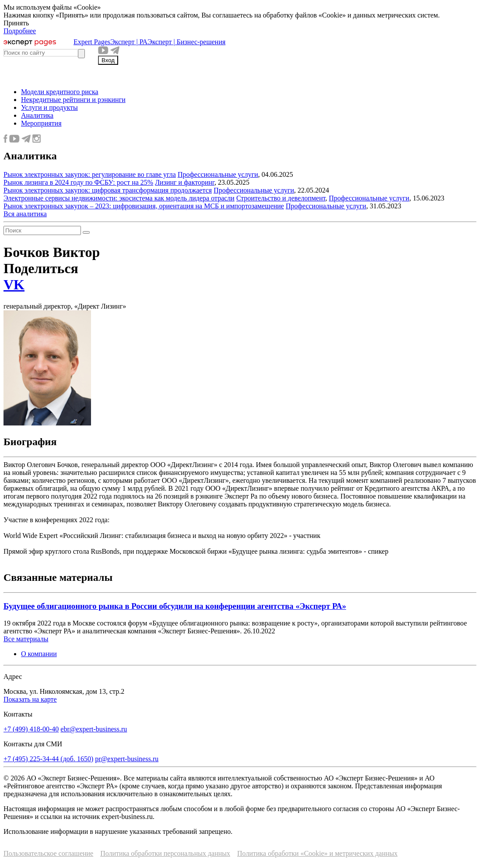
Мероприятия (41, 123)
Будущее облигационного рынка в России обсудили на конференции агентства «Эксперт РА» (175, 606)
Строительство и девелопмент (281, 198)
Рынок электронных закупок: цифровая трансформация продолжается (108, 190)
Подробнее (20, 31)
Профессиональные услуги (218, 174)
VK (14, 285)
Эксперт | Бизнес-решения (186, 42)
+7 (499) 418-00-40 (31, 729)
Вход (108, 60)
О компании (39, 654)
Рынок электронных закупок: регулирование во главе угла (90, 174)
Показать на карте (30, 699)
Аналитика (37, 115)
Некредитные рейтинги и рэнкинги (73, 100)
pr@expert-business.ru (127, 759)
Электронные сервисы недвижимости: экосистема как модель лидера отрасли (119, 198)
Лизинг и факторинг (185, 182)
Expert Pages (92, 42)
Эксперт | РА (129, 42)
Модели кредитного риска (60, 92)
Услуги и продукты (49, 107)
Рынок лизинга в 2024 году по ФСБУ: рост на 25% (78, 182)
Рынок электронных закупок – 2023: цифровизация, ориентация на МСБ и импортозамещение (144, 206)
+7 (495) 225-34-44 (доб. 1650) (48, 759)
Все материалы (26, 639)
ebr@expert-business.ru (94, 729)
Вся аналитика (25, 214)
